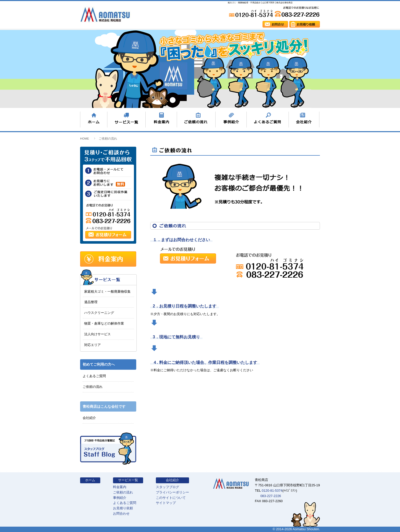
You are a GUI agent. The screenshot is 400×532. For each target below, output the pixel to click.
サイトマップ (166, 503)
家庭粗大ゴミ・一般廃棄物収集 (107, 292)
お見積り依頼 (123, 508)
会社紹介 (89, 418)
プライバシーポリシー (172, 492)
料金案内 (120, 487)
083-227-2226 (271, 496)
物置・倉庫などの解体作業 (104, 323)
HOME (85, 138)
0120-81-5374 (272, 491)
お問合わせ (121, 514)
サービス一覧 (128, 480)
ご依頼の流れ (93, 387)
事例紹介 (120, 498)
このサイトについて (171, 498)
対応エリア (92, 345)
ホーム (90, 480)
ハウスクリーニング (99, 313)
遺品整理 (91, 302)
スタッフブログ (167, 487)
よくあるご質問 (94, 376)
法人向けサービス (97, 334)
